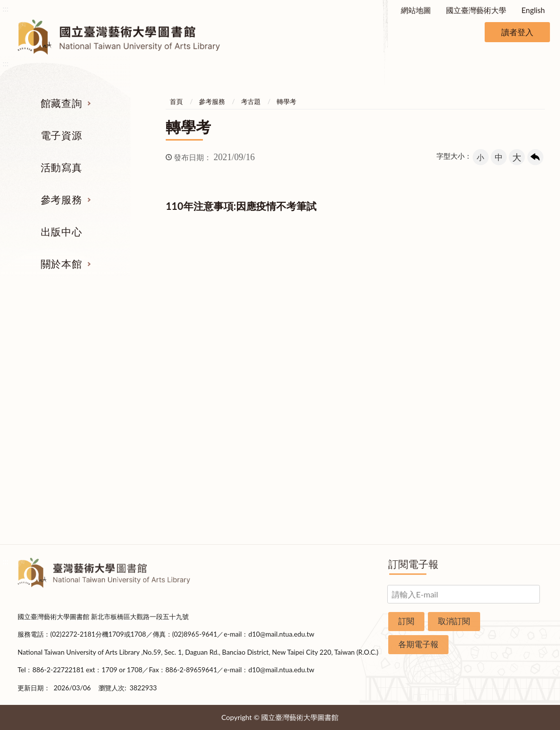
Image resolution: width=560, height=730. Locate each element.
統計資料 (507, 407)
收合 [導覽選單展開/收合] (534, 299)
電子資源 (61, 135)
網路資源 (53, 407)
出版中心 (61, 231)
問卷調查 (507, 520)
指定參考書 (325, 351)
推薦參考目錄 (325, 426)
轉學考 (287, 101)
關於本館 (61, 264)
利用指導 (325, 407)
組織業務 (507, 351)
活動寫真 (61, 167)
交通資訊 (507, 464)
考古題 (251, 101)
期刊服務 (53, 351)
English (533, 10)
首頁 (176, 101)
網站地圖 (416, 10)
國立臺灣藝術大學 (476, 10)
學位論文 (53, 426)
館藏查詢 (61, 103)
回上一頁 (535, 157)
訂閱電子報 (413, 564)
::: (6, 8)
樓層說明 (507, 370)
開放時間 (507, 445)
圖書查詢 (53, 370)
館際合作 (325, 370)
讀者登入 (517, 32)
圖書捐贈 (507, 502)
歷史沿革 (507, 389)
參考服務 (61, 199)
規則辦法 (507, 426)
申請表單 (507, 482)
